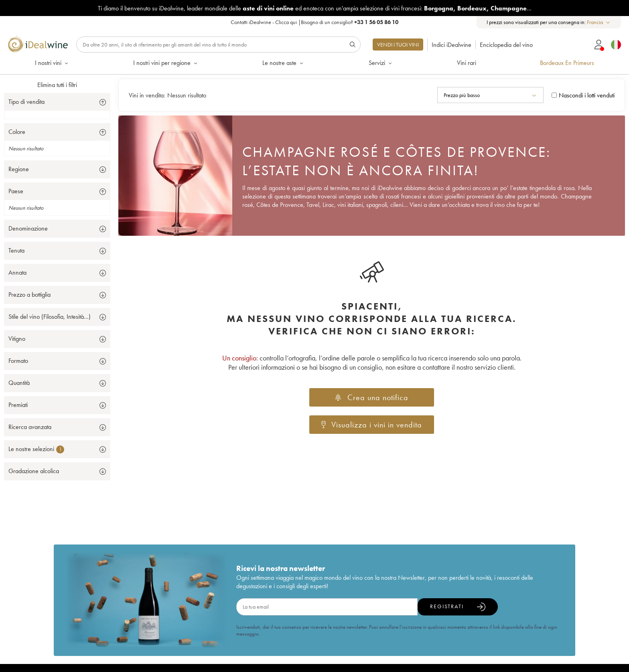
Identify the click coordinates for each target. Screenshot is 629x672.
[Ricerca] (218, 45)
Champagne (509, 8)
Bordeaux (472, 8)
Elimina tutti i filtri (57, 85)
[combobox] (599, 22)
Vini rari (467, 63)
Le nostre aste (283, 63)
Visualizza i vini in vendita (372, 425)
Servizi (381, 63)
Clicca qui (286, 22)
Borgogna (439, 8)
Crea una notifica (371, 397)
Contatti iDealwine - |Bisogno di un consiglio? (314, 22)
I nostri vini (52, 63)
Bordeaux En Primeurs (567, 63)
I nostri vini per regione (166, 63)
